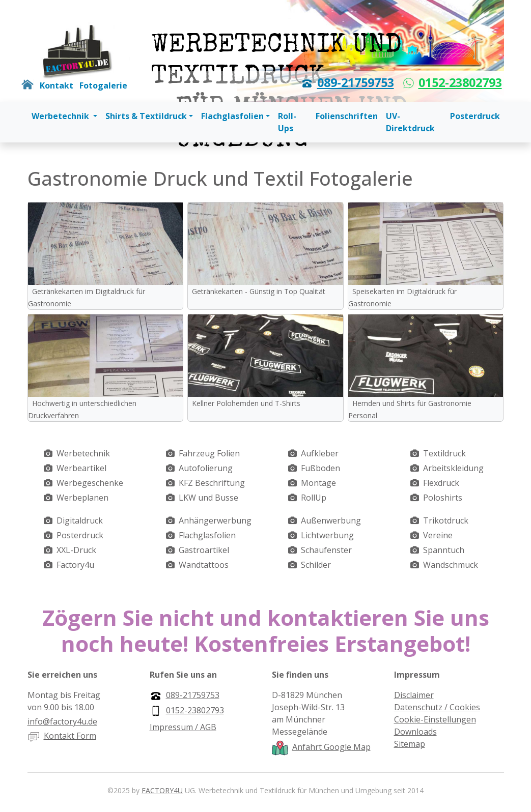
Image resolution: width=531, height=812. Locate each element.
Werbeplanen (82, 498)
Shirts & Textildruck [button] (146, 116)
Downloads (415, 732)
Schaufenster (326, 550)
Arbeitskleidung (453, 468)
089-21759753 (356, 82)
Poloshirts (443, 498)
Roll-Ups (287, 122)
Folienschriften (347, 116)
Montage (318, 483)
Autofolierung (206, 468)
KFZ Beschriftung (212, 483)
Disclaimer (414, 695)
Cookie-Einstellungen (435, 719)
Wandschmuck (451, 565)
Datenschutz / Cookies (437, 707)
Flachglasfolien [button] (232, 116)
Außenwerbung (331, 520)
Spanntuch (444, 550)
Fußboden (320, 468)
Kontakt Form (70, 736)
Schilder (316, 565)
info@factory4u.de (62, 721)
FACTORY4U (162, 790)
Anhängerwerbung (215, 520)
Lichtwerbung (327, 535)
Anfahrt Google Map (331, 747)
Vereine (438, 535)
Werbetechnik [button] (61, 116)
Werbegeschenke (90, 483)
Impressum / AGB (183, 727)
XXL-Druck (76, 550)
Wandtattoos (204, 565)
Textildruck (444, 453)
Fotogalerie (103, 85)
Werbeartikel (81, 468)
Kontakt (57, 85)
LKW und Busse (208, 498)
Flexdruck (441, 483)
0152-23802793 (460, 82)
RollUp (314, 498)
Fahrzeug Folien (209, 453)
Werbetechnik (83, 453)
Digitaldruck (80, 520)
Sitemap (410, 744)
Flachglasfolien (207, 535)
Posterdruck (475, 116)
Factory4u (75, 565)
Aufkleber (320, 453)
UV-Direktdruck (410, 122)
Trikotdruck (446, 520)
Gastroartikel (204, 550)
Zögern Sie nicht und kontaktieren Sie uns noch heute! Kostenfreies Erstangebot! (266, 630)
